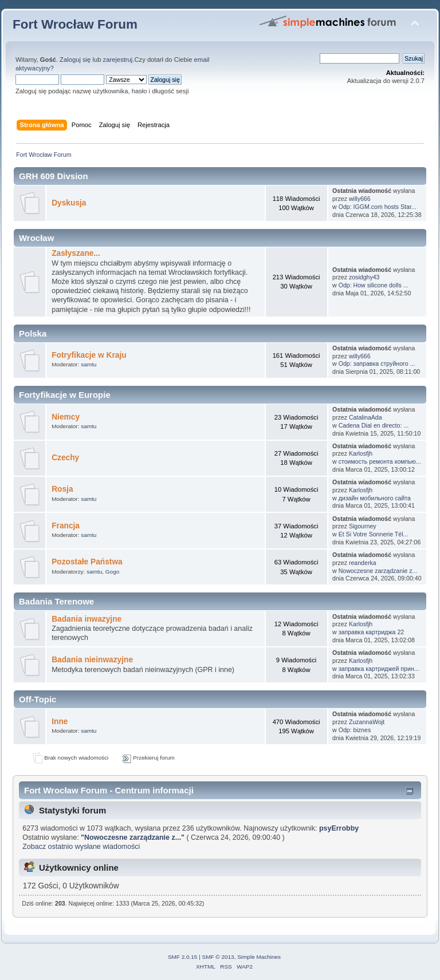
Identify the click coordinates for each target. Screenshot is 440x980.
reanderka (363, 563)
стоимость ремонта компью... (380, 461)
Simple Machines (259, 957)
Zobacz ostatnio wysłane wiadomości (81, 847)
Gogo (112, 572)
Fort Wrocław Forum (75, 24)
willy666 (360, 199)
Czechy (65, 458)
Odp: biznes (355, 730)
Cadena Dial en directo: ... (374, 425)
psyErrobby (339, 828)
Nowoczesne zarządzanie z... (378, 571)
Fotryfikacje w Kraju (89, 355)
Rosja (62, 489)
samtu (89, 364)
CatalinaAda (366, 417)
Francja (66, 526)
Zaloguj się (75, 60)
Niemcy (66, 417)
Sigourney (363, 526)
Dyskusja (69, 203)
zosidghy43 (364, 277)
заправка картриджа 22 (372, 632)
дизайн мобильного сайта (375, 498)
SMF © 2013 (218, 957)
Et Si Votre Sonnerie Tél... (374, 534)
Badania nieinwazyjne (92, 660)
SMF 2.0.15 (183, 957)
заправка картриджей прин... (379, 669)
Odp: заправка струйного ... (377, 363)
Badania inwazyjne (87, 619)
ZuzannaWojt (367, 722)
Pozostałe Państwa (87, 562)
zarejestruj (118, 60)
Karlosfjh (361, 453)
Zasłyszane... (76, 253)
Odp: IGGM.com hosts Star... (378, 207)
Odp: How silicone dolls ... (374, 285)
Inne (60, 722)
